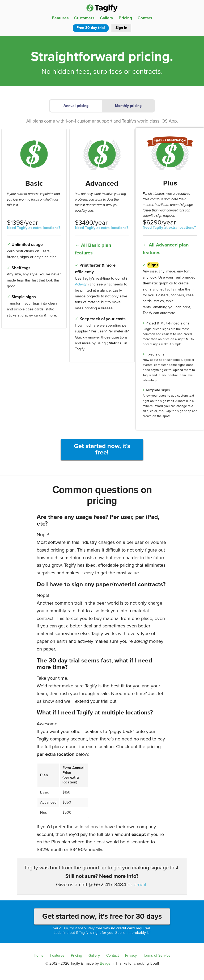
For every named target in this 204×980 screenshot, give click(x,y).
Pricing (125, 18)
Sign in (121, 28)
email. (141, 885)
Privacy (131, 955)
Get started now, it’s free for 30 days (102, 916)
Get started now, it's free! (102, 449)
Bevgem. (107, 963)
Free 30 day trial (91, 28)
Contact (145, 18)
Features (60, 18)
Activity (81, 284)
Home (39, 955)
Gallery (107, 18)
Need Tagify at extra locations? (33, 228)
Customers (84, 18)
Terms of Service (157, 955)
